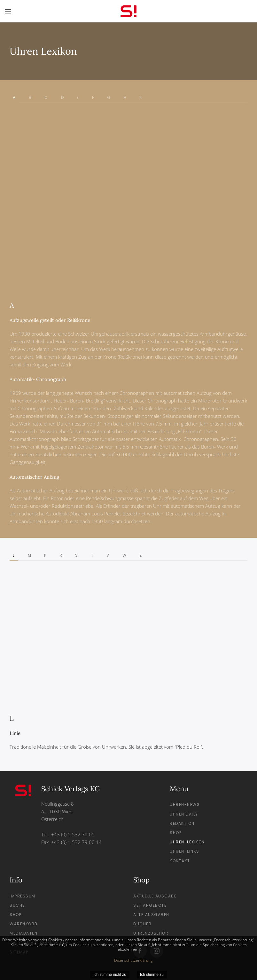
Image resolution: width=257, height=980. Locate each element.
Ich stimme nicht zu (110, 975)
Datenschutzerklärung (133, 960)
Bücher (142, 924)
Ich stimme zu (152, 975)
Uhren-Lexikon (187, 842)
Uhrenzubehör (151, 933)
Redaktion (182, 823)
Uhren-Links (185, 851)
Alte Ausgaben (151, 915)
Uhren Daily (184, 814)
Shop (176, 833)
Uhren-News (185, 805)
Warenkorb (24, 924)
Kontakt (180, 861)
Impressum (23, 896)
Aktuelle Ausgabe (155, 896)
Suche (17, 905)
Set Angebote (150, 905)
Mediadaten (23, 933)
